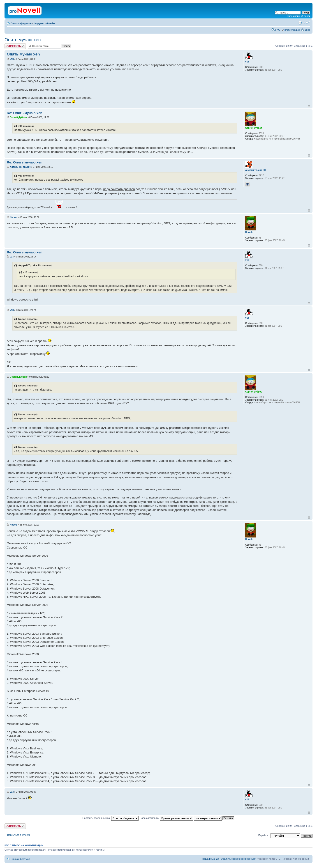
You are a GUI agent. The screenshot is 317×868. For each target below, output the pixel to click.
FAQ (278, 30)
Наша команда (210, 859)
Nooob (14, 217)
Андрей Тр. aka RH (20, 167)
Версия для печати (300, 23)
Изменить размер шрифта (307, 23)
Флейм (51, 23)
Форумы (39, 23)
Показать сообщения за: (110, 818)
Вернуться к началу (309, 106)
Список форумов (21, 23)
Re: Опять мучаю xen (25, 113)
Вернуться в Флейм (19, 835)
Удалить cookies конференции (239, 859)
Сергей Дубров (18, 117)
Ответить (15, 46)
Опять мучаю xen (23, 40)
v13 (12, 59)
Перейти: (264, 835)
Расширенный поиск (298, 16)
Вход (307, 30)
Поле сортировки (166, 818)
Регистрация (292, 30)
